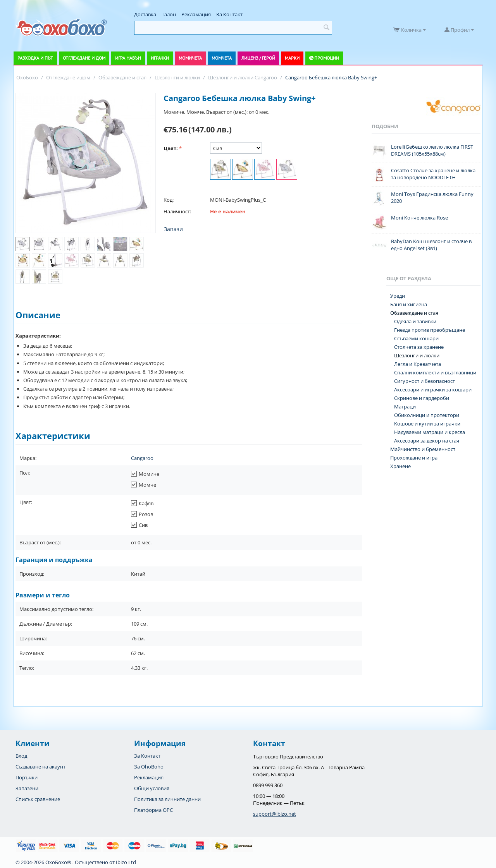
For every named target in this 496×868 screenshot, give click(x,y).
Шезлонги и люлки (417, 355)
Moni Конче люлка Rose (419, 218)
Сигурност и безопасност (425, 381)
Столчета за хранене (419, 347)
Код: (169, 200)
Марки (292, 58)
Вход (21, 756)
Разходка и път (35, 58)
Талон (169, 14)
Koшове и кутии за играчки (427, 424)
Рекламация (196, 14)
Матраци (405, 407)
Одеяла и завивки (415, 321)
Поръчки (27, 777)
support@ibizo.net (275, 814)
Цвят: (171, 148)
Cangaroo (142, 458)
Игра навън (128, 58)
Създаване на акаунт (40, 767)
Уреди (398, 296)
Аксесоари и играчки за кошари (433, 389)
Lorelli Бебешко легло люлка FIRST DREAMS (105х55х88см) (432, 150)
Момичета (190, 58)
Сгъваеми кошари (416, 338)
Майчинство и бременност (423, 449)
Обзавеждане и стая (414, 313)
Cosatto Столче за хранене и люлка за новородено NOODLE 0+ (433, 174)
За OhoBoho (149, 767)
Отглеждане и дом (84, 58)
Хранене (400, 466)
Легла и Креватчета (418, 364)
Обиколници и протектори (427, 415)
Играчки (160, 58)
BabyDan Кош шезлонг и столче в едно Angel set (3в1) (431, 245)
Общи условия (152, 788)
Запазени (27, 788)
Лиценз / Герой (258, 58)
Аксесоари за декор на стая (427, 441)
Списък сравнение (38, 799)
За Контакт (229, 14)
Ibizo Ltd (126, 862)
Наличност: (177, 211)
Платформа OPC (153, 810)
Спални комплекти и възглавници (435, 372)
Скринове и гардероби (422, 398)
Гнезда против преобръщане (430, 330)
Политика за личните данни (167, 799)
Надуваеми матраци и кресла (430, 432)
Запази (173, 229)
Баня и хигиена (409, 304)
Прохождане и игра (414, 458)
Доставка (145, 14)
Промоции (327, 58)
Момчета (222, 58)
